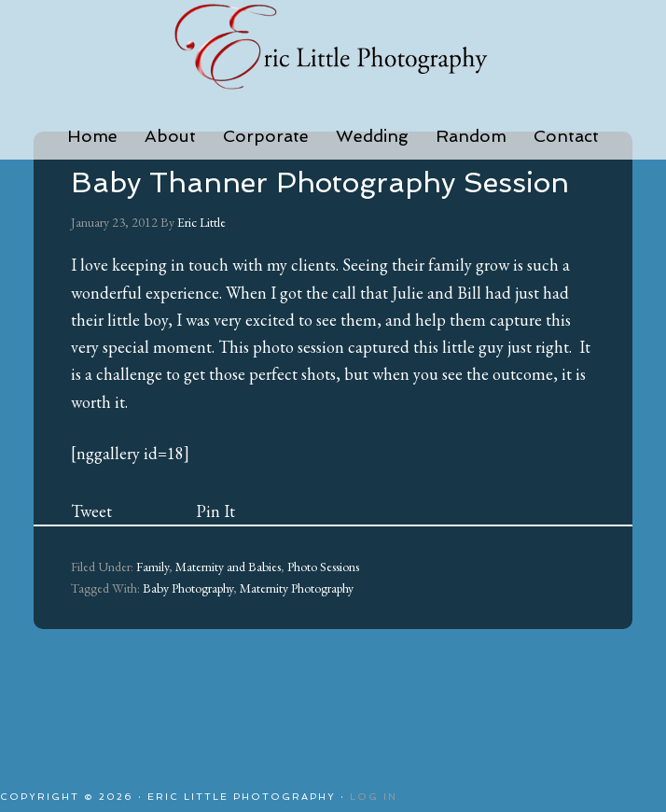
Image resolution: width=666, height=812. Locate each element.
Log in (374, 797)
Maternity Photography (297, 588)
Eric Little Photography (333, 47)
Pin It (215, 511)
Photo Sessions (323, 567)
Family (153, 567)
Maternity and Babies (228, 567)
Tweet (91, 511)
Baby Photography (188, 588)
